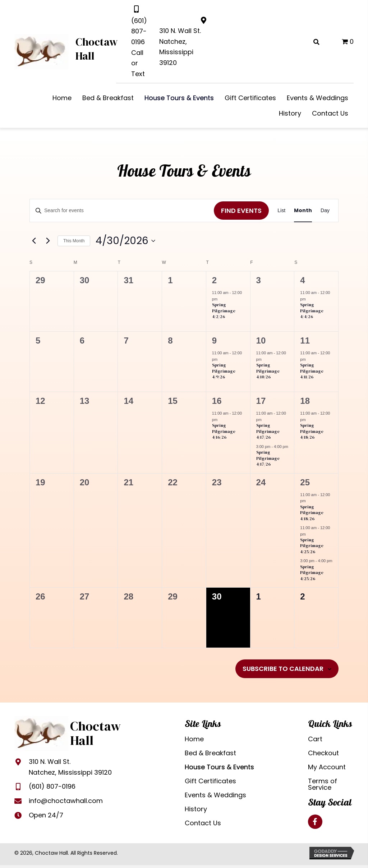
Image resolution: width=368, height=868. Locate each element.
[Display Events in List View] (281, 211)
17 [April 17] (261, 401)
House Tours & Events (219, 767)
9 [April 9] (214, 340)
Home (194, 739)
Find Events (241, 211)
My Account (327, 767)
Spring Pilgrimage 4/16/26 (224, 431)
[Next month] (48, 241)
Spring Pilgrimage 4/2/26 (224, 311)
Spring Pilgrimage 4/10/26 (268, 371)
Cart (315, 739)
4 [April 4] (302, 280)
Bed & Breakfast (210, 753)
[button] (315, 822)
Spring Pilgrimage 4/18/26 (312, 431)
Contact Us (203, 823)
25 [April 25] (305, 482)
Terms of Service (323, 784)
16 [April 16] (217, 401)
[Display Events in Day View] (325, 211)
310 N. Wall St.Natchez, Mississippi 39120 (70, 767)
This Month (74, 241)
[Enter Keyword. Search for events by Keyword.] (122, 211)
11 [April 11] (305, 340)
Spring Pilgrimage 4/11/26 (312, 371)
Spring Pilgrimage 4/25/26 (312, 546)
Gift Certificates (210, 781)
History (196, 809)
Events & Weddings (215, 795)
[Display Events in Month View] (303, 211)
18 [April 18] (305, 401)
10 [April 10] (261, 340)
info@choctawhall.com (66, 801)
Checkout (323, 753)
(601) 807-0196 (139, 31)
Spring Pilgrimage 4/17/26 (268, 431)
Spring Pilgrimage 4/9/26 (224, 371)
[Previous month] (34, 241)
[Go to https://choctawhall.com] (69, 51)
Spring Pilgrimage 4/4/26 (312, 311)
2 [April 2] (214, 280)
